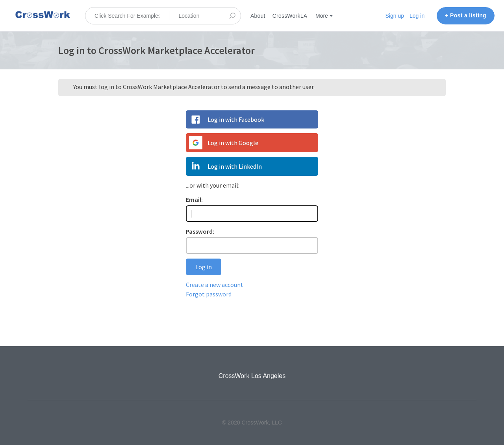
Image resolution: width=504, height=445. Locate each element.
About (258, 16)
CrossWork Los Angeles (252, 376)
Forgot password (209, 294)
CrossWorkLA (290, 16)
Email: (194, 199)
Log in (417, 16)
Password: (200, 231)
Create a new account (215, 285)
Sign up (395, 16)
